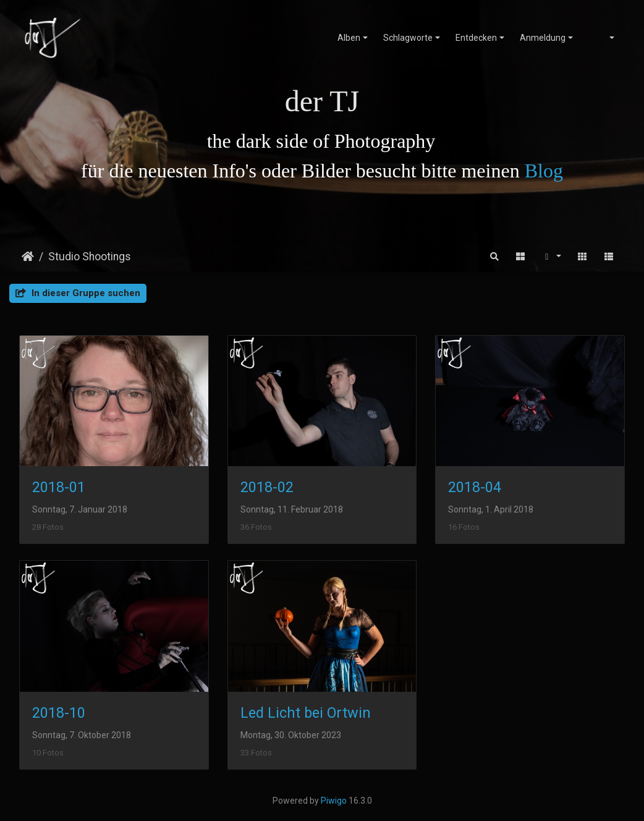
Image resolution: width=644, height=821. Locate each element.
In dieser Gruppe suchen (78, 293)
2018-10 (59, 713)
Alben (349, 38)
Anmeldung (543, 38)
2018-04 (475, 487)
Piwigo (334, 801)
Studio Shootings (90, 257)
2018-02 (267, 487)
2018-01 (59, 487)
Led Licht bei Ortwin (306, 713)
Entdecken (476, 38)
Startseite (28, 257)
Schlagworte (408, 38)
